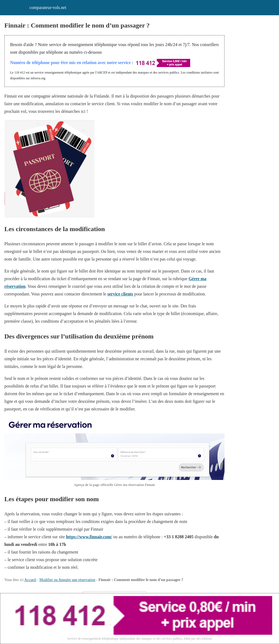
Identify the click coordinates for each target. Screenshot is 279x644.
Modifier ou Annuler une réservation (67, 580)
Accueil (30, 580)
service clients (120, 294)
